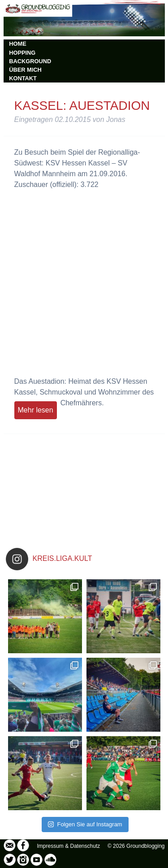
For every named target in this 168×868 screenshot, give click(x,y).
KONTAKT (23, 78)
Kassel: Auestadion (82, 106)
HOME (17, 44)
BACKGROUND (30, 61)
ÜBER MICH (25, 70)
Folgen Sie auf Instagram (85, 824)
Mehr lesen (36, 410)
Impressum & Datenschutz (69, 846)
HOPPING (22, 53)
